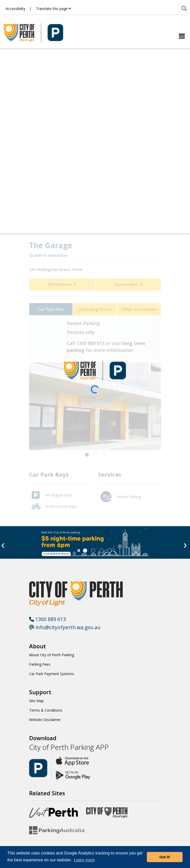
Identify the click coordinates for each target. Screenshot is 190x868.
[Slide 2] (101, 551)
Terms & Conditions (46, 710)
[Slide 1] (93, 551)
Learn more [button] (84, 860)
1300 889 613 (47, 619)
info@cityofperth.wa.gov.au (65, 627)
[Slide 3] (110, 551)
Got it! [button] (165, 857)
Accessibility (15, 9)
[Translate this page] (53, 9)
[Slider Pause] (79, 551)
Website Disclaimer (45, 720)
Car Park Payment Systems (52, 674)
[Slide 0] (85, 551)
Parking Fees (40, 664)
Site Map (36, 701)
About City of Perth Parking (52, 655)
